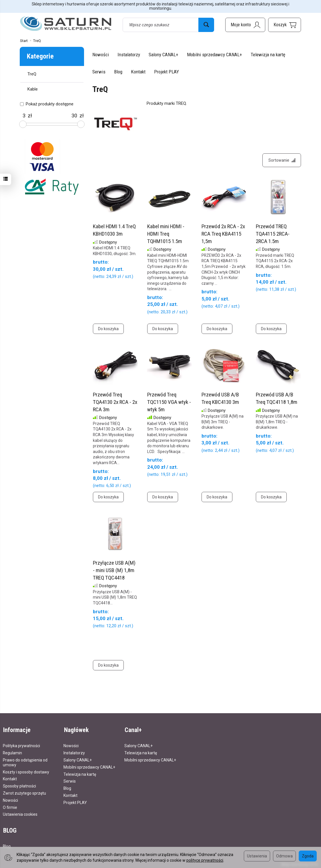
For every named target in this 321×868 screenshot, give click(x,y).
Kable (33, 89)
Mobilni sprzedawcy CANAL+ (215, 55)
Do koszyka (108, 329)
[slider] (23, 124)
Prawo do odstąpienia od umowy (25, 762)
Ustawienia (257, 856)
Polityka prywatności (21, 745)
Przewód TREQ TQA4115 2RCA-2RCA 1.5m (273, 234)
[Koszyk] (285, 25)
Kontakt (138, 72)
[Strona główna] (66, 24)
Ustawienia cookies (20, 814)
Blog (118, 72)
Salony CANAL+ (164, 55)
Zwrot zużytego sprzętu (24, 793)
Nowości (101, 55)
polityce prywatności (205, 860)
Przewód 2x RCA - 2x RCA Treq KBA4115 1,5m (223, 234)
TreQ (32, 74)
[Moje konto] (245, 25)
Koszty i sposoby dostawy (26, 771)
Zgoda (308, 856)
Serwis (99, 72)
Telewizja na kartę (268, 55)
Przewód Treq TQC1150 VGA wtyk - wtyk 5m (169, 402)
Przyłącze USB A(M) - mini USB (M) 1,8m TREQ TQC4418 (114, 571)
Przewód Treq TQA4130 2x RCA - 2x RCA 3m (115, 402)
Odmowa (284, 856)
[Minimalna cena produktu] (24, 116)
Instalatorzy (129, 55)
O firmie (10, 807)
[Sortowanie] (282, 161)
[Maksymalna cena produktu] (74, 116)
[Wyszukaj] (206, 25)
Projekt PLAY (167, 72)
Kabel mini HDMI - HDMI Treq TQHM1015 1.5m (166, 234)
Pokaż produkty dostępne (47, 104)
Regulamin (12, 753)
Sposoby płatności (19, 786)
